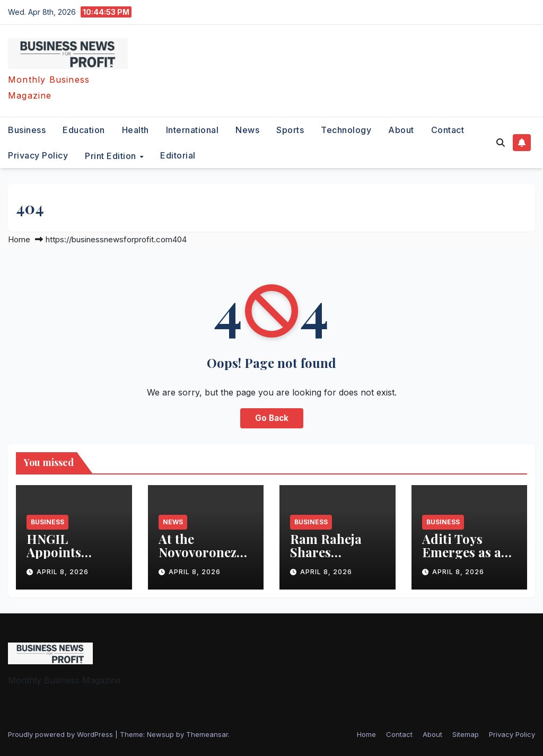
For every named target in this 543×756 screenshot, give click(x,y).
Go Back (272, 418)
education (84, 130)
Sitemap (466, 734)
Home (19, 239)
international (192, 130)
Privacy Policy (38, 155)
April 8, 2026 (63, 572)
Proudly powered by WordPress (62, 734)
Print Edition (112, 155)
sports (290, 130)
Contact (448, 130)
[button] (501, 143)
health (135, 130)
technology (346, 130)
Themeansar (207, 734)
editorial (178, 155)
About (401, 130)
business (27, 130)
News (247, 130)
